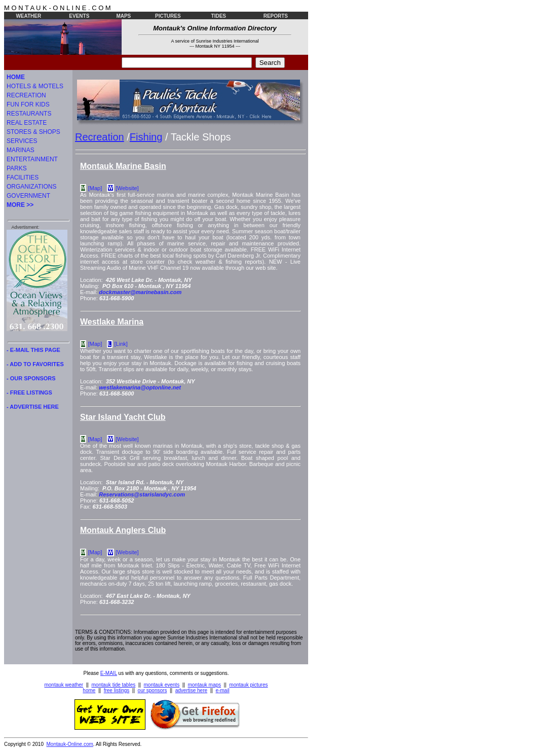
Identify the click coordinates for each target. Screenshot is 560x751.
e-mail (222, 690)
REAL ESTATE (27, 123)
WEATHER (28, 16)
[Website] (127, 188)
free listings (117, 690)
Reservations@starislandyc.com (142, 494)
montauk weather (64, 685)
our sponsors (153, 690)
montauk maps (204, 685)
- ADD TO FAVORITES (35, 364)
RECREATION (26, 95)
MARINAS (21, 150)
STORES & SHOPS (33, 132)
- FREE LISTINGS (29, 392)
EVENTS (79, 16)
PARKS (17, 168)
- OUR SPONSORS (31, 378)
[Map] (95, 188)
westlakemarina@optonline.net (140, 387)
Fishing (146, 137)
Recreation (100, 137)
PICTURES (168, 16)
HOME (16, 77)
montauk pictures (248, 685)
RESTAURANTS (29, 114)
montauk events (162, 685)
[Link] (121, 344)
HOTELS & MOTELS (35, 86)
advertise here (191, 690)
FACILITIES (23, 177)
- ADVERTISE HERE (33, 407)
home (89, 690)
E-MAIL (109, 673)
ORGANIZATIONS (31, 187)
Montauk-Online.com (70, 744)
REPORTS (276, 16)
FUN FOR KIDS (28, 104)
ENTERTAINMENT (32, 159)
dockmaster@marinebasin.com (140, 292)
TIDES (219, 16)
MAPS (123, 16)
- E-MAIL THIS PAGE (33, 350)
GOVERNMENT (28, 196)
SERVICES (22, 141)
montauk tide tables (114, 685)
